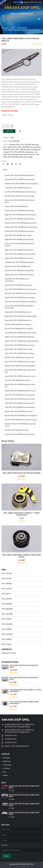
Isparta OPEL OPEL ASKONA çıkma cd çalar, (19, 349)
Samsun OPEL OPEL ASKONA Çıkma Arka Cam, (20, 399)
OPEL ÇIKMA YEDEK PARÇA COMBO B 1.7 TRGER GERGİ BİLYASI (21, 514)
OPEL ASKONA (22, 28)
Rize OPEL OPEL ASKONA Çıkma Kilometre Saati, (20, 293)
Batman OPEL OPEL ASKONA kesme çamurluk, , (24, 147)
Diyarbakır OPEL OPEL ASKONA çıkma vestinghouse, (21, 184)
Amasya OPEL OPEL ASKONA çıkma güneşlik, (19, 211)
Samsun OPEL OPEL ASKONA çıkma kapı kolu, (19, 175)
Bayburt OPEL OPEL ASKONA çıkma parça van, (20, 345)
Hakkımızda (7, 761)
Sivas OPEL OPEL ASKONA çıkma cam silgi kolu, (20, 395)
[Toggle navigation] (39, 19)
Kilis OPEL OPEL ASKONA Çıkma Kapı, (17, 430)
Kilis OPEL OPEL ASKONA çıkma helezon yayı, (19, 358)
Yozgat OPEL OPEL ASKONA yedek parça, (18, 188)
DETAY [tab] (5, 170)
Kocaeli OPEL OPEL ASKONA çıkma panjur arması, (21, 333)
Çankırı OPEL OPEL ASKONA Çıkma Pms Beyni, (20, 353)
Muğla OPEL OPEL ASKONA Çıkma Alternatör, (19, 250)
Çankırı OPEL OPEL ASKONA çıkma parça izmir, (20, 403)
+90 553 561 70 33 (11, 736)
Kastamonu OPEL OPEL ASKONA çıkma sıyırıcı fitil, (21, 223)
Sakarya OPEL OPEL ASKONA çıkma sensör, (19, 411)
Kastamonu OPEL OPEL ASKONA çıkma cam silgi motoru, (20, 425)
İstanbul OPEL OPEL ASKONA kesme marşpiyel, (20, 298)
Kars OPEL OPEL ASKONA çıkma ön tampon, (19, 329)
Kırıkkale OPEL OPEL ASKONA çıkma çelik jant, (19, 275)
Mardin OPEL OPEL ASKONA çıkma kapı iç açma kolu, (20, 386)
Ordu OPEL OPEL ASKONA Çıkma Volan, (17, 380)
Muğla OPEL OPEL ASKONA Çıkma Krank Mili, (19, 239)
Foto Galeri (6, 768)
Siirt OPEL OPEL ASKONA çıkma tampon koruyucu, (21, 420)
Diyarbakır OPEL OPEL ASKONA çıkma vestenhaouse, (17, 280)
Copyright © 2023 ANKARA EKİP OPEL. (21, 864)
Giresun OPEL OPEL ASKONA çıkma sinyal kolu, (20, 434)
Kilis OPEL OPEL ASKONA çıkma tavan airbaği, (19, 196)
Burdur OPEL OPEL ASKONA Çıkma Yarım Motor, (20, 254)
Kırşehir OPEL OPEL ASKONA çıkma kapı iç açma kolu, (20, 371)
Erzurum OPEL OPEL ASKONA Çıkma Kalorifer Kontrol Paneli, (19, 307)
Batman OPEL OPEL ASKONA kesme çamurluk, (20, 179)
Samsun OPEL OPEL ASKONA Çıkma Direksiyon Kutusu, (20, 201)
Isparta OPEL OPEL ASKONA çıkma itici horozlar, (20, 376)
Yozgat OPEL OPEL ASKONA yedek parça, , (19, 152)
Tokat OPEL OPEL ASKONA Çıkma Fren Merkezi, (20, 407)
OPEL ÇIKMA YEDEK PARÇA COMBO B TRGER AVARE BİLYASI (22, 556)
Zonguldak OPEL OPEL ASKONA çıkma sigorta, (20, 262)
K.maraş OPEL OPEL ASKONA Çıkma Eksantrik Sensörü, (20, 245)
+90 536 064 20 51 (11, 739)
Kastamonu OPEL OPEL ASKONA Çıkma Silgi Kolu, (21, 302)
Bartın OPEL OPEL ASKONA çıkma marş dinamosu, (21, 289)
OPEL (13, 28)
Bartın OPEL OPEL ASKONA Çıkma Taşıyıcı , (18, 235)
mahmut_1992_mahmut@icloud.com (17, 746)
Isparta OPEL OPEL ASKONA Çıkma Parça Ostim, (20, 362)
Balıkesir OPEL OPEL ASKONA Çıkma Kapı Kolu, (20, 337)
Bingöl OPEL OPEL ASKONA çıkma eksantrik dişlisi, (21, 316)
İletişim (5, 775)
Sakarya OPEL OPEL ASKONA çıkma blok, (18, 312)
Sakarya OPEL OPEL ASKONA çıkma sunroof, (19, 258)
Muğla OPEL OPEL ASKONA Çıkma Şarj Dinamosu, (21, 215)
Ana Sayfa (5, 28)
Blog (4, 772)
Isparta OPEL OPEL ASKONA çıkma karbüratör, (20, 219)
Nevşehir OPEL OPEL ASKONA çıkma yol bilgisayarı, (21, 416)
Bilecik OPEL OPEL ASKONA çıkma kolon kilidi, (19, 271)
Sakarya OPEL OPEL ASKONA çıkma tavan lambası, (21, 227)
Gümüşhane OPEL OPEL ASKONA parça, (18, 266)
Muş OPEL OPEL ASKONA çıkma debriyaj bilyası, (20, 366)
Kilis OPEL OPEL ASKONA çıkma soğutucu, (18, 324)
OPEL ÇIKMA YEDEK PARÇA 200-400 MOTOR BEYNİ (21, 473)
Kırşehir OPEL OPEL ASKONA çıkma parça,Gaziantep (21, 341)
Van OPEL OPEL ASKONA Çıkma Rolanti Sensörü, (20, 192)
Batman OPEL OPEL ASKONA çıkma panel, (18, 285)
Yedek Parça (7, 765)
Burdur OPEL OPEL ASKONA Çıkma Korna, (18, 320)
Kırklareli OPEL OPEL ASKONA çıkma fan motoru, (20, 391)
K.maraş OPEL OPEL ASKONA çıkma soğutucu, (20, 231)
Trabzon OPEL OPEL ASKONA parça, (16, 206)
